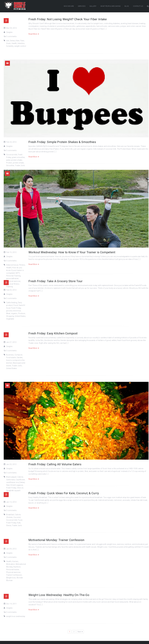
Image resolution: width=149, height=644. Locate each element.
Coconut (17, 517)
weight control (20, 46)
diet (8, 41)
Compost (18, 355)
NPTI (18, 273)
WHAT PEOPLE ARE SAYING (111, 6)
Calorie (20, 477)
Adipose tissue (12, 265)
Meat (8, 313)
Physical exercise (13, 572)
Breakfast (10, 515)
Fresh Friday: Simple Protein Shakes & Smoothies (62, 142)
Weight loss (11, 578)
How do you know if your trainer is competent (15, 270)
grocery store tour (13, 311)
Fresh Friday (16, 308)
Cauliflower (20, 480)
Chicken (9, 517)
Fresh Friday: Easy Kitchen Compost (53, 333)
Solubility (10, 46)
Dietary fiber (15, 41)
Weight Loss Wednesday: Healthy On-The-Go (59, 595)
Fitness (22, 265)
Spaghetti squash (13, 491)
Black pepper (11, 477)
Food (16, 305)
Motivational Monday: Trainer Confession (56, 540)
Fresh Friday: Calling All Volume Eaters (55, 464)
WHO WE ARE (69, 6)
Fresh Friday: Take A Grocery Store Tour (56, 281)
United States (20, 316)
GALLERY (93, 6)
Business (10, 355)
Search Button (148, 6)
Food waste (11, 358)
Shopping (10, 316)
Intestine (21, 43)
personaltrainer (12, 278)
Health (14, 43)
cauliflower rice (12, 482)
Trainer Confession (14, 575)
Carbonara (11, 480)
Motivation (11, 564)
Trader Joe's (20, 165)
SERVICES (82, 6)
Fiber (22, 41)
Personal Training (13, 276)
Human (15, 561)
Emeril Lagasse (17, 485)
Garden (20, 358)
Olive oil (20, 488)
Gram (8, 43)
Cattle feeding (12, 303)
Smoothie (10, 165)
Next (80, 632)
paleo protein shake (14, 160)
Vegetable (10, 319)
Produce (22, 313)
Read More (34, 34)
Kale (19, 523)
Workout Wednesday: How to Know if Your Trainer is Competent (72, 252)
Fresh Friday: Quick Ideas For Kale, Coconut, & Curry (64, 493)
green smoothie (18, 157)
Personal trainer (13, 570)
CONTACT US (138, 6)
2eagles (9, 32)
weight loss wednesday (16, 616)
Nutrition (17, 567)
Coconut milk (12, 155)
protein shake (18, 163)
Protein (9, 163)
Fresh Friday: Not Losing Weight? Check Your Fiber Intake (68, 19)
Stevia (9, 525)
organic (14, 313)
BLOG (127, 6)
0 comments (11, 36)
